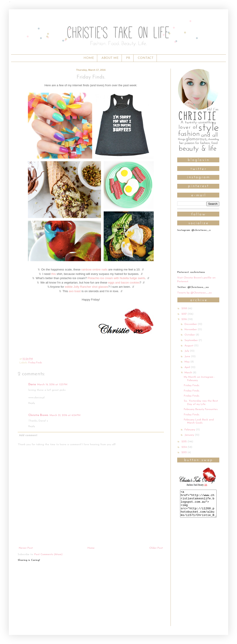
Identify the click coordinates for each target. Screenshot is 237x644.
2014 (185, 447)
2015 (185, 442)
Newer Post (26, 548)
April (188, 367)
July (187, 351)
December (191, 324)
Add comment (28, 435)
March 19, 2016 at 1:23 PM (52, 385)
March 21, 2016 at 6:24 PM (65, 415)
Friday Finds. (192, 385)
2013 (185, 452)
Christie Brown (38, 415)
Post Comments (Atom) (48, 554)
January (190, 435)
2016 (185, 319)
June (188, 356)
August (189, 346)
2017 (185, 314)
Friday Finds (35, 363)
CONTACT (146, 58)
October (190, 335)
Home (91, 548)
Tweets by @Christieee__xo (194, 293)
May (187, 362)
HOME (89, 58)
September (192, 340)
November (191, 330)
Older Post (156, 548)
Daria (32, 385)
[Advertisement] (91, 595)
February (190, 430)
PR (128, 58)
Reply (32, 403)
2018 (185, 309)
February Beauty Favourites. (201, 409)
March (189, 373)
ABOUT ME (110, 58)
